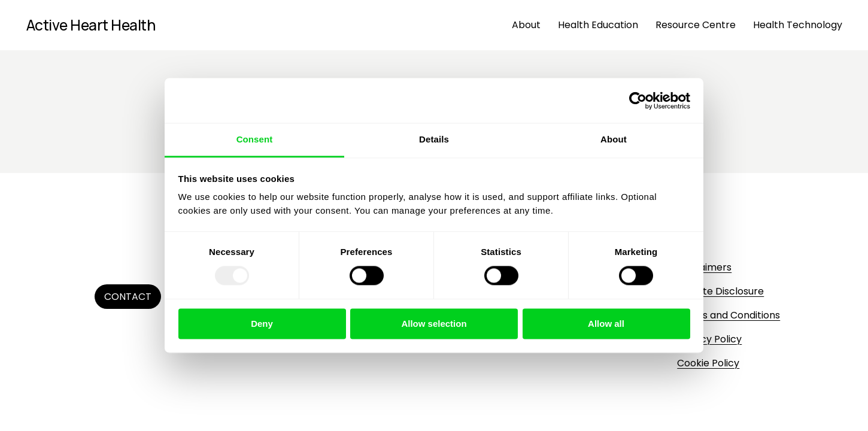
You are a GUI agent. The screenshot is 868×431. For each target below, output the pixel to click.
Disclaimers (704, 267)
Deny (262, 324)
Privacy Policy (709, 339)
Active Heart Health (91, 25)
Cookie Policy (708, 363)
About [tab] (614, 139)
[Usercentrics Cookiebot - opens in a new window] (638, 101)
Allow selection (434, 324)
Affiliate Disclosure (720, 291)
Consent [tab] (255, 139)
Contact (128, 297)
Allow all (606, 324)
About (526, 25)
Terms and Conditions (729, 315)
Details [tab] (434, 139)
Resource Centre (696, 25)
